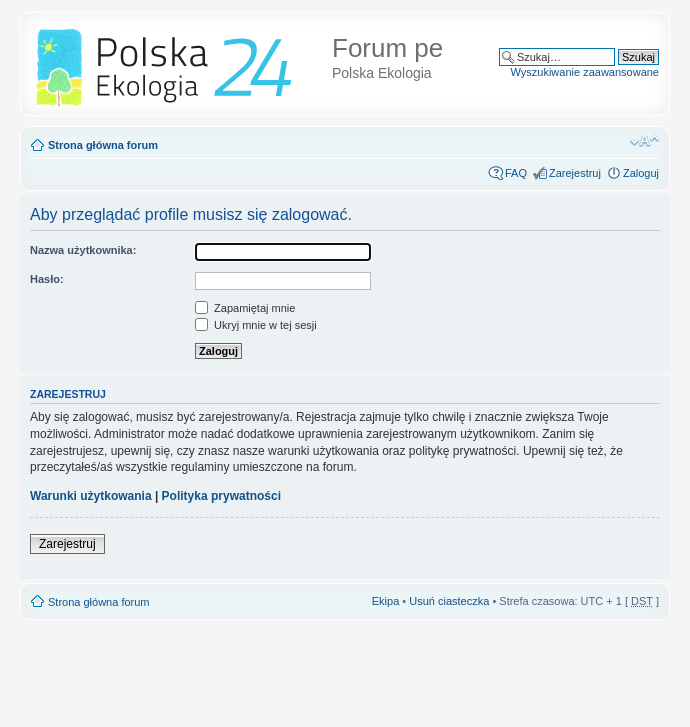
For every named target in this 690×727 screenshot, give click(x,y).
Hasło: (47, 279)
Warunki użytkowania (91, 496)
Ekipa (386, 601)
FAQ (516, 173)
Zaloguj (641, 173)
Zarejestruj (575, 173)
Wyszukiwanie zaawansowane (585, 72)
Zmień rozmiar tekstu (644, 141)
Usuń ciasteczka (449, 601)
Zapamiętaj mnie (245, 308)
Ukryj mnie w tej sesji (256, 325)
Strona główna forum (103, 145)
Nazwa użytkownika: (83, 250)
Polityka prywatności (221, 496)
